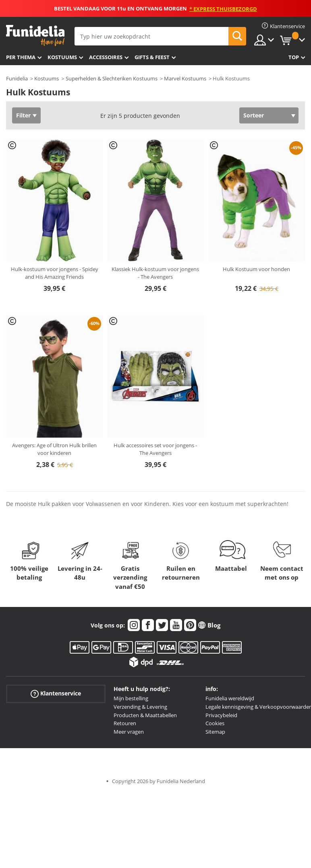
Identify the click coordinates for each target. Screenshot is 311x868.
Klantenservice (56, 694)
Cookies (215, 723)
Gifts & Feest (152, 57)
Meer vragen (129, 732)
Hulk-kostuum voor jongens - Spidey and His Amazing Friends (55, 273)
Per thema (21, 57)
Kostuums (62, 57)
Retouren (125, 723)
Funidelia (17, 78)
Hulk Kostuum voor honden (256, 269)
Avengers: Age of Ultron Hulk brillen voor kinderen (54, 449)
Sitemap (215, 732)
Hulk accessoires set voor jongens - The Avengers (155, 449)
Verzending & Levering (140, 707)
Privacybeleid (221, 715)
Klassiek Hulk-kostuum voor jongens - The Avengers (155, 273)
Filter (23, 115)
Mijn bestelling (131, 698)
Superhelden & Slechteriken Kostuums (112, 78)
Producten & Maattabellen (145, 715)
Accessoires (106, 57)
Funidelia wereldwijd (230, 698)
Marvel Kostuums (185, 78)
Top (294, 57)
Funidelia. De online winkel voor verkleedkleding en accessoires (35, 36)
